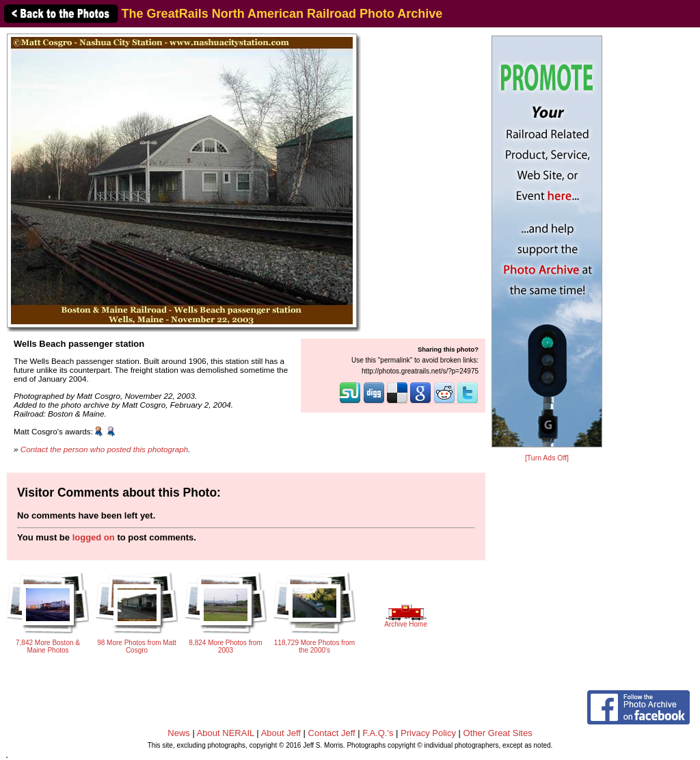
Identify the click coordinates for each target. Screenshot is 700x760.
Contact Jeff (332, 733)
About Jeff (281, 733)
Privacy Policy (428, 733)
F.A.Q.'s (378, 733)
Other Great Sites (498, 733)
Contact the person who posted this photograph (105, 449)
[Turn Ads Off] (547, 458)
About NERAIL (226, 733)
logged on (94, 537)
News (179, 733)
